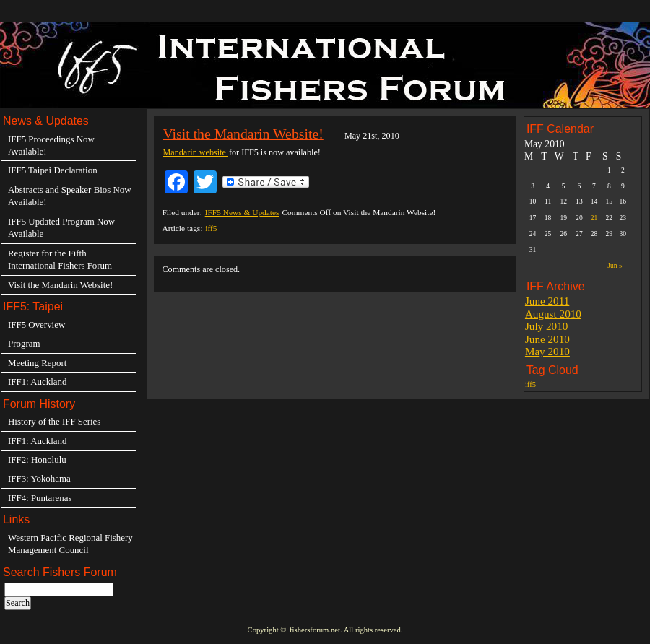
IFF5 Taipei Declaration (53, 170)
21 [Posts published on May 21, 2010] (594, 218)
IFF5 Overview (36, 325)
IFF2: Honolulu (37, 460)
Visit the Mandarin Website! (243, 134)
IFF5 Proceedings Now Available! (51, 145)
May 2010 (547, 351)
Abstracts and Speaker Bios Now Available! (70, 196)
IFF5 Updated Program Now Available (61, 227)
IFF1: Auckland (37, 382)
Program (24, 343)
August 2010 (553, 314)
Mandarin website (195, 152)
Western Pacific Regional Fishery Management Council (70, 544)
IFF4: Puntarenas (40, 498)
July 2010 (547, 326)
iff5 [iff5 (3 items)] (530, 384)
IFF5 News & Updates (242, 212)
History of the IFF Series (54, 421)
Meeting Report (37, 363)
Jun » (615, 265)
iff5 (211, 228)
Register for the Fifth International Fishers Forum (60, 259)
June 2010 (547, 339)
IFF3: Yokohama (39, 478)
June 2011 (547, 301)
